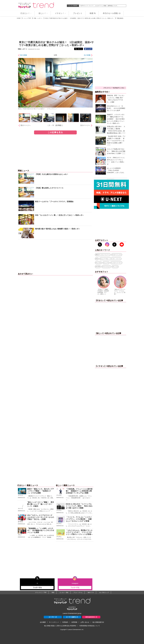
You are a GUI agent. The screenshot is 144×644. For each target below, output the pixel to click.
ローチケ (53, 617)
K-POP (98, 267)
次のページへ (85, 125)
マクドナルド (107, 267)
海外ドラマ (91, 592)
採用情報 (74, 622)
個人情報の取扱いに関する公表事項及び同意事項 (60, 626)
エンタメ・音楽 (64, 592)
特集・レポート (38, 18)
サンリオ (115, 267)
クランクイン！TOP (41, 592)
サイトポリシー (54, 622)
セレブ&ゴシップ (104, 592)
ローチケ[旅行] (72, 617)
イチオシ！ (60, 13)
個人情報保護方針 (98, 622)
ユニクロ (106, 263)
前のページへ (26, 125)
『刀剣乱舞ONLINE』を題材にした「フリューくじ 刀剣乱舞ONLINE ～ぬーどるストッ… (79, 498)
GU (97, 259)
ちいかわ (99, 263)
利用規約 (65, 622)
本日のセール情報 (112, 13)
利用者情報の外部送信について (90, 626)
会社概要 (43, 622)
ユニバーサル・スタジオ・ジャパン (111, 259)
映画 (53, 592)
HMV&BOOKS (91, 617)
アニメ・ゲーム (78, 592)
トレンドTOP (27, 18)
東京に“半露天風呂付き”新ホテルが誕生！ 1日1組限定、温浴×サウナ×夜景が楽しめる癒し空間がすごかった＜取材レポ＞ (80, 18)
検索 (93, 13)
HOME (19, 18)
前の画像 (24, 55)
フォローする (37, 587)
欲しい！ (43, 13)
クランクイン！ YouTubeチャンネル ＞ (115, 88)
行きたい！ (26, 13)
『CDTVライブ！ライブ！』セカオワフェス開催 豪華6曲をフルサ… (99, 6)
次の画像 (87, 55)
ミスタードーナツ (117, 263)
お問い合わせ (85, 622)
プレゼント (78, 13)
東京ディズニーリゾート (103, 255)
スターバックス (117, 255)
